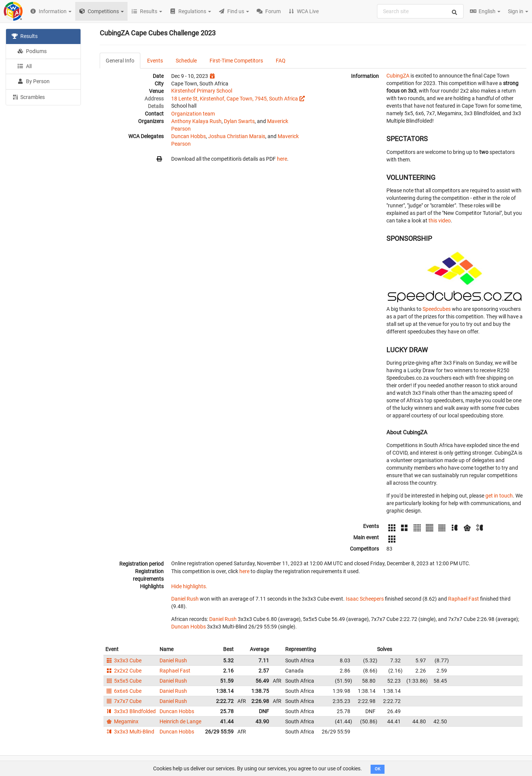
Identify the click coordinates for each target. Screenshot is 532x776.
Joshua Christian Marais (237, 136)
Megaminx (122, 721)
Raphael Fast (464, 599)
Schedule (186, 61)
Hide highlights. (189, 586)
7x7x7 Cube (123, 701)
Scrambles (28, 97)
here (282, 159)
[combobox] (420, 11)
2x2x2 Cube (123, 671)
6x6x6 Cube (123, 691)
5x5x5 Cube (123, 681)
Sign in (518, 11)
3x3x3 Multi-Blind (130, 732)
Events (155, 61)
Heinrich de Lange (180, 721)
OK (378, 769)
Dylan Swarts (239, 121)
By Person (33, 81)
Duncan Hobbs (188, 136)
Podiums (32, 51)
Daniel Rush (185, 599)
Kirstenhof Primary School (202, 91)
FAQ (281, 61)
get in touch (499, 496)
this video (440, 221)
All (24, 66)
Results (25, 36)
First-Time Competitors (236, 61)
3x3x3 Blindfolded (131, 711)
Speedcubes (437, 309)
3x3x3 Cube (123, 660)
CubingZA (398, 76)
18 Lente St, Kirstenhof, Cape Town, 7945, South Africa (235, 99)
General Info (120, 61)
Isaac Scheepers (365, 599)
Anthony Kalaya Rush (196, 121)
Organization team (193, 114)
